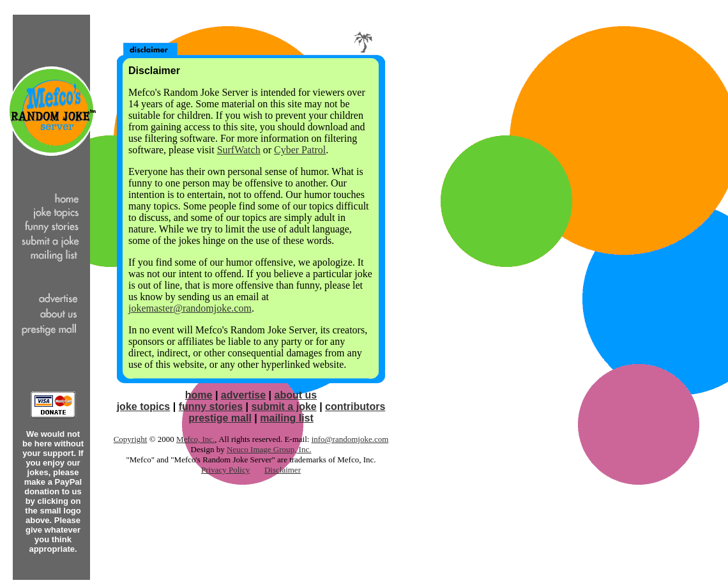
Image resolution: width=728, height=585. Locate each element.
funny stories (211, 406)
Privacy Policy (225, 470)
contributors (355, 406)
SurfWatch (239, 150)
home (199, 395)
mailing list (287, 418)
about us (296, 395)
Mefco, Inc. (195, 439)
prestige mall (220, 418)
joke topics (144, 406)
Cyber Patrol (300, 150)
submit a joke (284, 406)
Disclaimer (283, 470)
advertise (243, 395)
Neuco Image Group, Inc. (269, 449)
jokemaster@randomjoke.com (190, 308)
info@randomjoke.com (350, 439)
